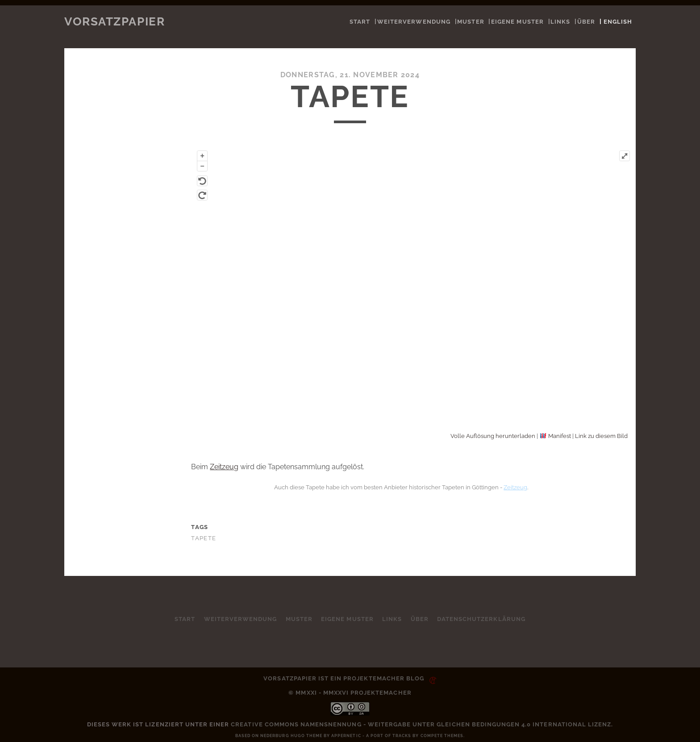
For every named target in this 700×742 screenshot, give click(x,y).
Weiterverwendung (414, 22)
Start (360, 22)
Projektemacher (374, 678)
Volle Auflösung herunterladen (493, 436)
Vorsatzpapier (115, 21)
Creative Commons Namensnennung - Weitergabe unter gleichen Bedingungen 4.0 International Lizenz (421, 724)
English (618, 22)
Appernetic (346, 736)
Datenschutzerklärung (482, 619)
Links (560, 22)
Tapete (204, 538)
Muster (471, 22)
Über (586, 22)
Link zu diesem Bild (601, 436)
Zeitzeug (224, 467)
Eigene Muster (517, 22)
